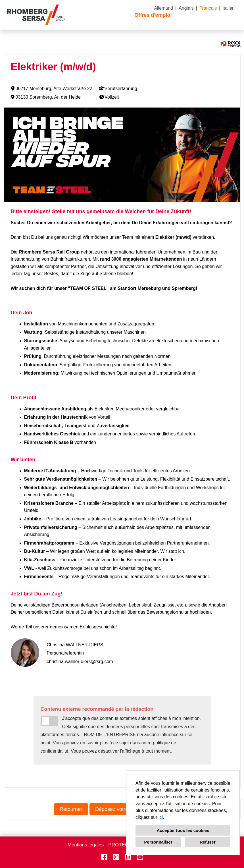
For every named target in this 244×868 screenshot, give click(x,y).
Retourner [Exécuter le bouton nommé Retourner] (71, 809)
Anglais (186, 8)
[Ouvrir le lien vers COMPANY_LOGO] (36, 15)
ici (161, 817)
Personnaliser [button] (158, 842)
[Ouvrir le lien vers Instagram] (116, 857)
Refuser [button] (208, 842)
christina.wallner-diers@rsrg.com (80, 662)
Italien (229, 8)
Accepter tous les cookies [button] (183, 830)
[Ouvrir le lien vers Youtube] (140, 857)
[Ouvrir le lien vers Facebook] (104, 857)
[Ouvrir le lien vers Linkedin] (128, 857)
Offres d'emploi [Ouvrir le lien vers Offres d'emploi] (153, 15)
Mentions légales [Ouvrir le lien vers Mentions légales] (86, 845)
